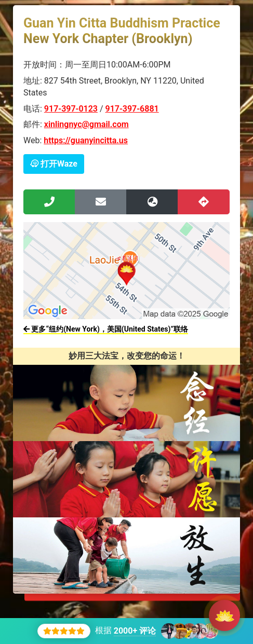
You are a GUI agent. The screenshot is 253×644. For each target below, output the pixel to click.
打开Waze (54, 164)
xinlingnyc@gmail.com (86, 124)
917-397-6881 (132, 109)
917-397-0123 (71, 109)
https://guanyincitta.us (86, 140)
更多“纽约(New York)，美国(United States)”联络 (106, 329)
